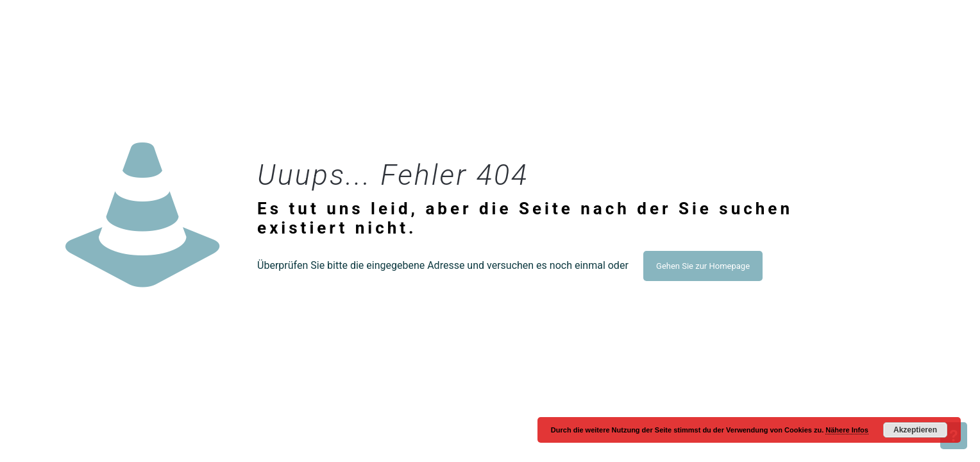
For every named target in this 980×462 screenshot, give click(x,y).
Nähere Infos (847, 430)
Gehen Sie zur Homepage (703, 266)
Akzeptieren (915, 430)
